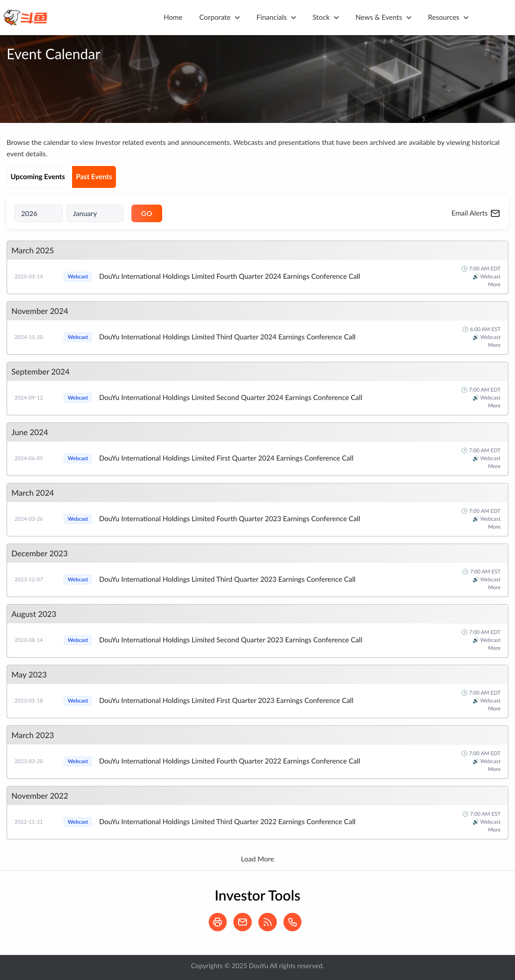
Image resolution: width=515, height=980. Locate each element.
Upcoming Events (38, 177)
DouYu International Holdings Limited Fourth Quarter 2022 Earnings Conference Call (229, 761)
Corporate (215, 17)
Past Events (94, 177)
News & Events (379, 17)
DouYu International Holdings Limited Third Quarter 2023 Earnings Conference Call (227, 579)
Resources (444, 17)
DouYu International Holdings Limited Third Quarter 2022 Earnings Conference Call (227, 822)
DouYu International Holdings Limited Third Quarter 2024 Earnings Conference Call (227, 337)
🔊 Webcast (486, 276)
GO (147, 213)
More (494, 284)
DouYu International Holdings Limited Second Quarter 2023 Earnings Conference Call (230, 640)
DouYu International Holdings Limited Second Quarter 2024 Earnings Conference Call (230, 398)
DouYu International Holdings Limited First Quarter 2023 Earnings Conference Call (226, 701)
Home (173, 17)
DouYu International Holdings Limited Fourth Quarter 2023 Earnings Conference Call (229, 519)
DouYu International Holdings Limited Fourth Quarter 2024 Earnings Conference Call (229, 276)
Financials (272, 17)
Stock (321, 17)
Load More (257, 859)
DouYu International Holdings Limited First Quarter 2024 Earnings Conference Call (226, 458)
